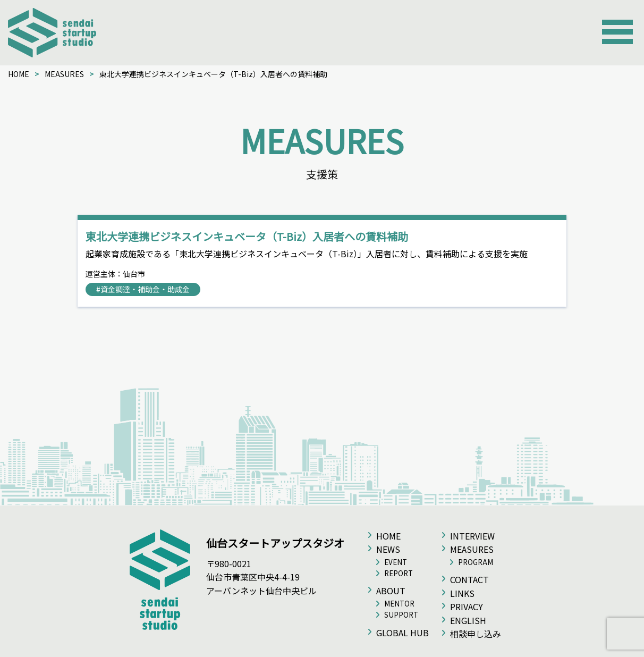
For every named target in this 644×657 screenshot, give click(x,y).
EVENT (396, 562)
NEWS (388, 549)
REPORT (399, 573)
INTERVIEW (472, 536)
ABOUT (391, 591)
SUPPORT (401, 615)
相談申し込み (476, 634)
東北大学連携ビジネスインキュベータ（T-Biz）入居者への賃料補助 (247, 236)
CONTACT (469, 579)
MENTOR (399, 604)
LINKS (462, 593)
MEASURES (64, 74)
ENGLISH (468, 620)
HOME (19, 74)
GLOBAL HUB (402, 633)
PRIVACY (467, 607)
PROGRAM (476, 562)
